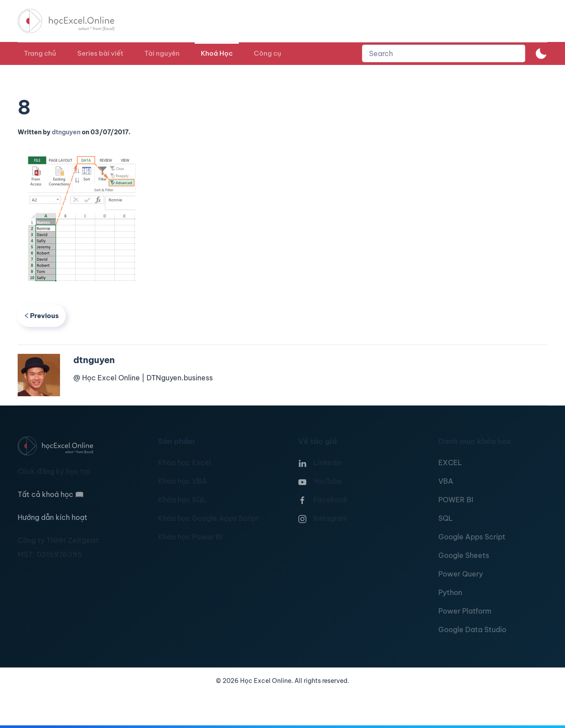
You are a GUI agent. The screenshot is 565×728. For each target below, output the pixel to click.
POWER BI (456, 500)
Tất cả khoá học (51, 494)
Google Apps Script (472, 537)
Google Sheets (464, 555)
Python (450, 592)
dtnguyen (66, 132)
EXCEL (450, 463)
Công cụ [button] (267, 53)
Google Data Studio (472, 629)
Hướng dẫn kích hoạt (53, 517)
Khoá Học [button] (217, 53)
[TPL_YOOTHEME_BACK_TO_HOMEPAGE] (74, 21)
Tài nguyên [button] (162, 53)
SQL (446, 518)
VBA (446, 481)
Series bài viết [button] (100, 53)
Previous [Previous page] (42, 316)
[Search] (444, 53)
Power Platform (465, 611)
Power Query (461, 574)
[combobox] (444, 53)
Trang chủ (40, 53)
